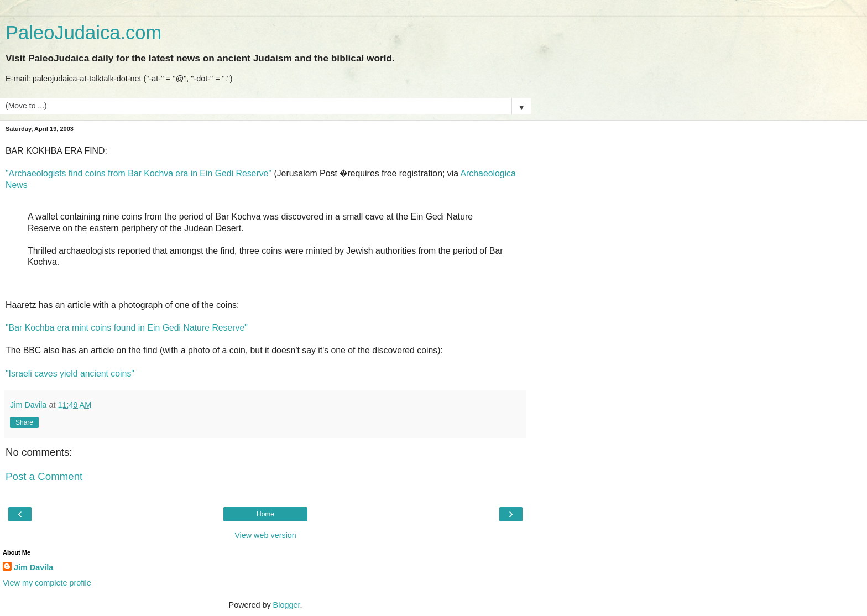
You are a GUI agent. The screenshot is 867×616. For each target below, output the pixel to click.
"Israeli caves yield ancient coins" (70, 374)
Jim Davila (33, 567)
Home (265, 514)
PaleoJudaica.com (83, 33)
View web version (265, 535)
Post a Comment (44, 476)
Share (24, 422)
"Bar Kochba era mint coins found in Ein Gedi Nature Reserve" (127, 328)
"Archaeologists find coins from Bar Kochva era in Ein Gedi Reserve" (139, 173)
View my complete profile (47, 583)
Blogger (287, 605)
